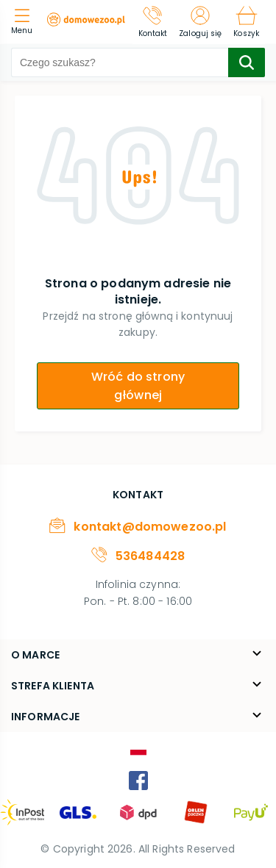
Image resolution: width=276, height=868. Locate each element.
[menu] (25, 22)
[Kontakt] (153, 22)
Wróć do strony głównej (138, 386)
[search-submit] (247, 62)
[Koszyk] (246, 22)
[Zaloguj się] (200, 22)
